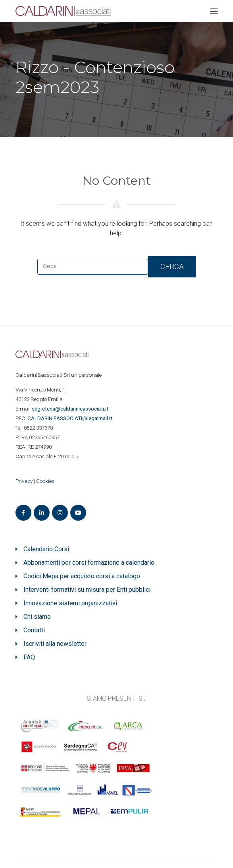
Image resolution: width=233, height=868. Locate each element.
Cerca (172, 266)
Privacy (24, 481)
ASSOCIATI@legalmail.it (71, 418)
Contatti (34, 630)
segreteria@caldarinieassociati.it (71, 409)
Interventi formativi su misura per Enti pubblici (87, 590)
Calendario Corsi (46, 549)
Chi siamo (37, 617)
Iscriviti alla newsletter (55, 644)
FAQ (29, 657)
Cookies (45, 481)
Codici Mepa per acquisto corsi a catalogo (82, 576)
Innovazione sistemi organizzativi (70, 603)
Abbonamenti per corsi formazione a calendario (89, 563)
